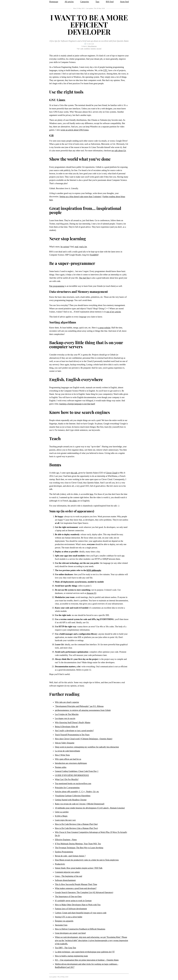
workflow (87, 49)
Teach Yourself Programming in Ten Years (72, 735)
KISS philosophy (94, 570)
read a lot (83, 247)
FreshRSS (94, 255)
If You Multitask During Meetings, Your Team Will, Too (78, 844)
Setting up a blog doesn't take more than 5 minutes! (80, 197)
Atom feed (124, 2)
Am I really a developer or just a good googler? (74, 731)
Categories (85, 2)
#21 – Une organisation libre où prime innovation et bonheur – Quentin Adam (87, 960)
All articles (69, 2)
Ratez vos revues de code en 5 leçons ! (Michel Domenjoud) (80, 804)
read (76, 247)
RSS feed (110, 2)
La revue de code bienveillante (67, 751)
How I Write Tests (62, 755)
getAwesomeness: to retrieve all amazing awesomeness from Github (83, 710)
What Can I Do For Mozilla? (67, 779)
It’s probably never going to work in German (73, 901)
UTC (105, 70)
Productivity (60, 864)
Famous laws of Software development (71, 909)
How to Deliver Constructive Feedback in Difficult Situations (80, 929)
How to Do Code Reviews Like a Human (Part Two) (76, 828)
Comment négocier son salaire (67, 872)
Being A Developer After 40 (66, 727)
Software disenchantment (65, 880)
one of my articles (114, 312)
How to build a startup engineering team (71, 956)
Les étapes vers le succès (65, 718)
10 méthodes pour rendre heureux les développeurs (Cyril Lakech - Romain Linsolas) (90, 808)
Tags (97, 2)
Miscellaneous (92, 46)
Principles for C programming (67, 788)
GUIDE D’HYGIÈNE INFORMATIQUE (72, 775)
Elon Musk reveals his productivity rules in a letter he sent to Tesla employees (87, 860)
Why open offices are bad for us (68, 759)
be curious (65, 247)
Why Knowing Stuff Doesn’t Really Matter (73, 723)
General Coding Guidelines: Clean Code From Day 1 (77, 771)
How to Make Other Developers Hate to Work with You (78, 905)
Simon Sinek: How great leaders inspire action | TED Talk (79, 868)
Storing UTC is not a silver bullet (69, 917)
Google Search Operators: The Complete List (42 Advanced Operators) (84, 892)
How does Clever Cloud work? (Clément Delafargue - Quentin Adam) (84, 739)
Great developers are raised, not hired (70, 933)
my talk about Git (119, 151)
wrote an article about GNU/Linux (75, 130)
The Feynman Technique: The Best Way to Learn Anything (79, 848)
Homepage (54, 2)
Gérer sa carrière (62, 812)
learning (93, 49)
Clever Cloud (111, 473)
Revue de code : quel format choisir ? (70, 856)
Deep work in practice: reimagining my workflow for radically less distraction (87, 747)
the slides (73, 501)
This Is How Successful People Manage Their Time (76, 884)
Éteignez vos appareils (64, 921)
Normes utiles (61, 767)
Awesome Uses (61, 925)
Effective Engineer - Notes (66, 840)
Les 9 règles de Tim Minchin (67, 714)
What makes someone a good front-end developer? (76, 888)
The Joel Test (84, 278)
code (82, 49)
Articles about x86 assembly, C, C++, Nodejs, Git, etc (77, 792)
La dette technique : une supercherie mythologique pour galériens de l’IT (85, 952)
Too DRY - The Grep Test (66, 948)
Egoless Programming (64, 852)
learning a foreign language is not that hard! (77, 404)
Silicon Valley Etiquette (65, 743)
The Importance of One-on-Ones (68, 897)
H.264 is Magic (61, 816)
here (91, 494)
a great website (104, 328)
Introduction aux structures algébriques (71, 763)
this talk (74, 473)
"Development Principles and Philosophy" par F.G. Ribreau (79, 706)
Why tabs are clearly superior (67, 702)
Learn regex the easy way (65, 820)
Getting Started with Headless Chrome (71, 800)
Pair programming (57, 286)
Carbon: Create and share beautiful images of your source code (81, 913)
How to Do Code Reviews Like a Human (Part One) (76, 824)
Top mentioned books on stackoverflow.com (73, 784)
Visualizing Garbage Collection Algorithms (73, 796)
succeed (99, 49)
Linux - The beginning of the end (69, 876)
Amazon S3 (91, 593)
